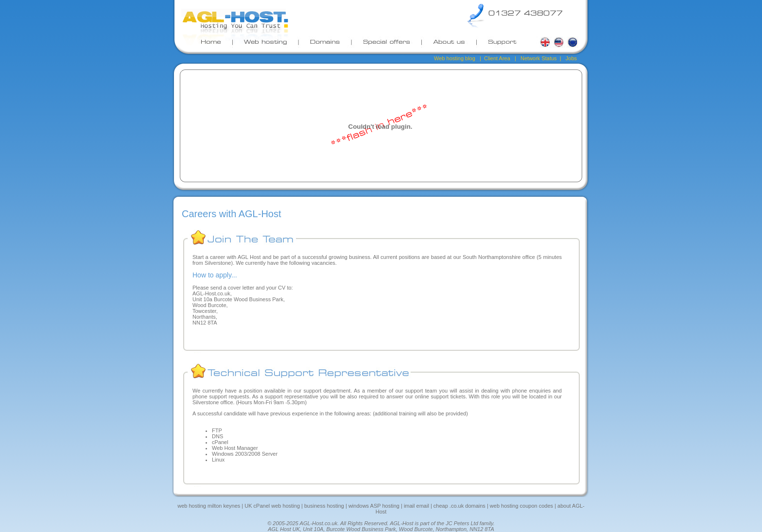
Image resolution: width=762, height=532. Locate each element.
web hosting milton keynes (209, 506)
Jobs (571, 58)
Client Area (497, 58)
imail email (416, 506)
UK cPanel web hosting (272, 506)
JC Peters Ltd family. (470, 523)
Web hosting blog (455, 58)
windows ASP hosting (374, 506)
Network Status (539, 58)
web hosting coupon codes (521, 506)
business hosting (324, 506)
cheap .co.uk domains (459, 506)
